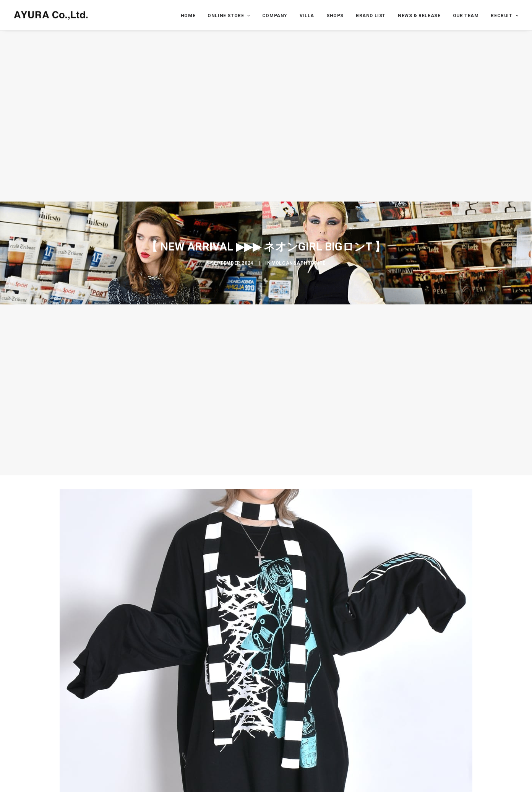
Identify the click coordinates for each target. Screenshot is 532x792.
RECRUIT (504, 16)
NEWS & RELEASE (419, 16)
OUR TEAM (466, 16)
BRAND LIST (371, 16)
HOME (188, 16)
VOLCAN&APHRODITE (299, 263)
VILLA (307, 16)
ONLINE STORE (229, 16)
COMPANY (275, 16)
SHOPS (335, 16)
